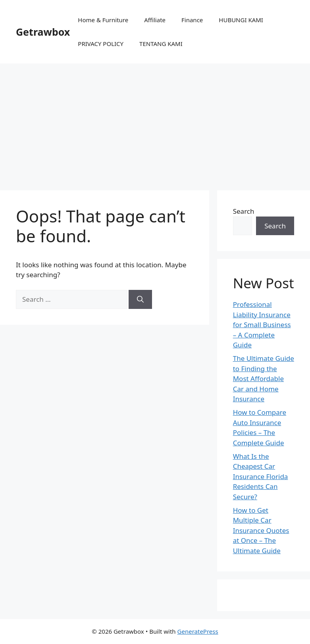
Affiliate (155, 20)
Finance (192, 20)
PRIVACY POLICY (101, 44)
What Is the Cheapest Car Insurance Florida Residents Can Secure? (261, 476)
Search (244, 211)
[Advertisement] (155, 123)
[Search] (140, 299)
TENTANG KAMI (161, 44)
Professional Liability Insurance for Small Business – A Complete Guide (262, 325)
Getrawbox (43, 32)
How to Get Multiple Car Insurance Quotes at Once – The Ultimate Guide (261, 530)
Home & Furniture (103, 20)
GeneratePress (198, 631)
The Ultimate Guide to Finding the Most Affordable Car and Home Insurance (264, 379)
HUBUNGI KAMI (241, 20)
